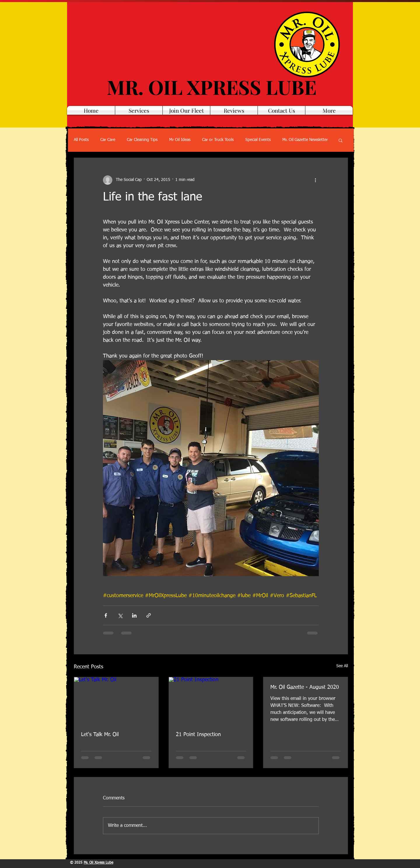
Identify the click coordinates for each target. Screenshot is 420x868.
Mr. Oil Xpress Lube (98, 863)
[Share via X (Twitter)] (120, 615)
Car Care (108, 140)
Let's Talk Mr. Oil (100, 735)
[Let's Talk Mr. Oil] (116, 701)
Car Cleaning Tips (142, 140)
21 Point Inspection (198, 735)
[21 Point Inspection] (211, 701)
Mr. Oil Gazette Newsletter (305, 140)
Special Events (258, 140)
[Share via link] (149, 615)
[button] (341, 140)
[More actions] (315, 180)
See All (342, 666)
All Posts (81, 140)
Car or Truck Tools (218, 140)
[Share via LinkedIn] (134, 615)
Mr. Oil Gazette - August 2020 (305, 687)
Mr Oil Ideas (180, 140)
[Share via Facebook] (106, 615)
